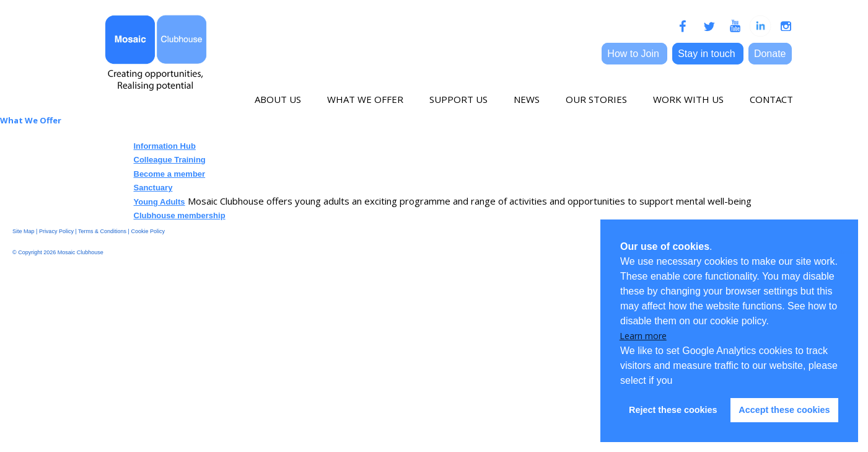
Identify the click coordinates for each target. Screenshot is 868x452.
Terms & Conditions (102, 231)
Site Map (24, 231)
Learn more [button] (643, 336)
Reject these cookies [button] (673, 410)
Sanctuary (153, 188)
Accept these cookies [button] (784, 410)
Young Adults (160, 202)
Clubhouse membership (180, 215)
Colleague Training (170, 160)
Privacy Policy (56, 231)
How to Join (634, 54)
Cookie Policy (148, 231)
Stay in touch (708, 54)
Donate (770, 54)
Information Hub (165, 146)
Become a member (170, 174)
